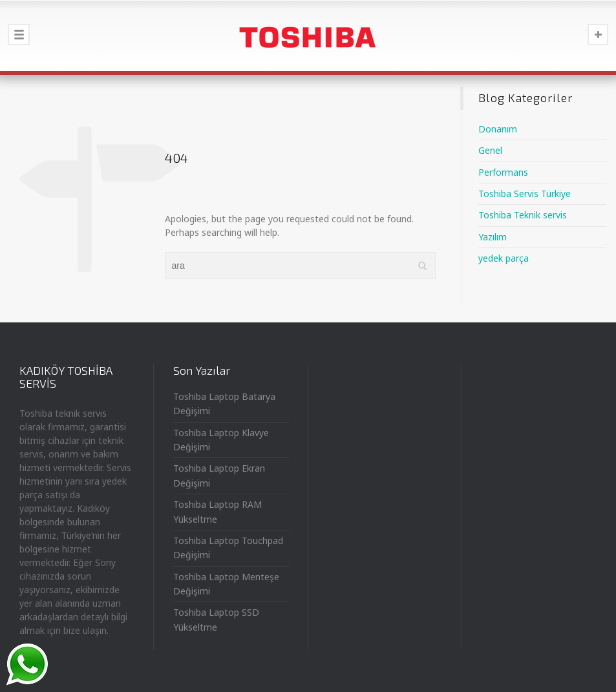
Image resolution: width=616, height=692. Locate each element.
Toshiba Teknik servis (523, 215)
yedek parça (504, 258)
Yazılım (493, 237)
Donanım (498, 129)
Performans (503, 172)
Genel (490, 150)
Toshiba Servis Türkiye (525, 194)
